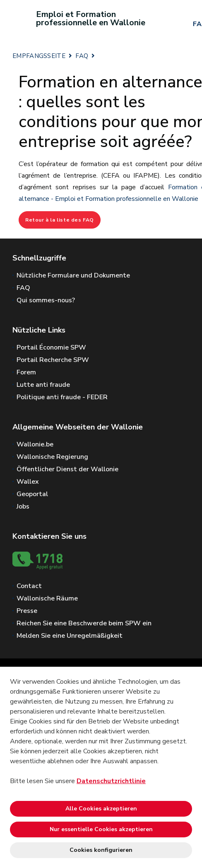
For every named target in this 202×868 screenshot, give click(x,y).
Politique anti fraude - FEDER (62, 397)
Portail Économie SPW (51, 347)
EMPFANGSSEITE (39, 56)
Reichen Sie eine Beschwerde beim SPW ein (84, 623)
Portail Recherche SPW (53, 360)
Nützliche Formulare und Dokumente (73, 275)
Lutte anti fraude (43, 385)
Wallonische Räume (47, 598)
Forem (26, 372)
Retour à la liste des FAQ (60, 220)
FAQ (82, 56)
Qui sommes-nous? (46, 300)
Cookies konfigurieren (101, 850)
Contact (29, 586)
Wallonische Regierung (52, 457)
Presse (27, 611)
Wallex (28, 482)
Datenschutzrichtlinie (111, 781)
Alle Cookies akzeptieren (101, 809)
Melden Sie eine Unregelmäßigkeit (70, 636)
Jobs (23, 506)
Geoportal (32, 494)
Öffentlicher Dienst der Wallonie (67, 469)
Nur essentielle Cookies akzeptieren (101, 829)
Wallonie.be (35, 444)
